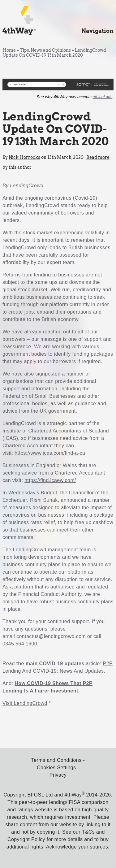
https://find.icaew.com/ (50, 480)
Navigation (97, 31)
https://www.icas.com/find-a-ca (50, 453)
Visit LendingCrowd (25, 703)
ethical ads (103, 97)
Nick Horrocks (24, 157)
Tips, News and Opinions (45, 50)
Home (9, 50)
